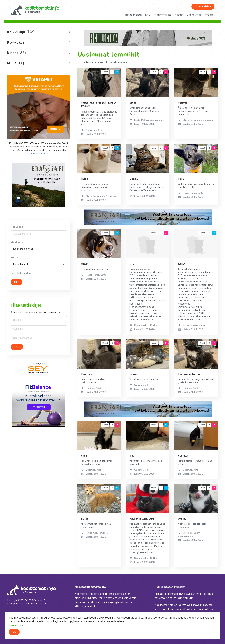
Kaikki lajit (21, 32)
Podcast (209, 15)
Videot (179, 15)
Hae (16, 282)
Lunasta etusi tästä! (39, 153)
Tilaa (17, 347)
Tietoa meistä (133, 15)
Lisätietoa (15, 625)
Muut (16, 63)
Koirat (16, 42)
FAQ (148, 15)
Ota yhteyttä (186, 598)
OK (14, 632)
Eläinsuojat (194, 15)
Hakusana (17, 227)
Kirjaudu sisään (203, 6)
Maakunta (17, 242)
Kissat (17, 53)
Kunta (14, 257)
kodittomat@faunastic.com (33, 604)
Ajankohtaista (163, 15)
